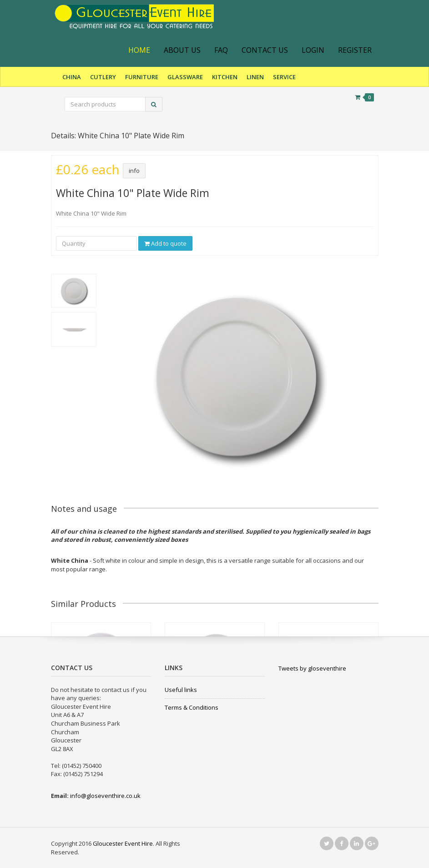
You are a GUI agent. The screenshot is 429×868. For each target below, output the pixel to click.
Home (139, 50)
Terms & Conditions (192, 707)
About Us (182, 50)
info (134, 171)
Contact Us (265, 50)
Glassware (185, 77)
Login (313, 50)
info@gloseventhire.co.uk (105, 796)
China (72, 77)
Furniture (142, 77)
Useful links (181, 690)
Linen (255, 77)
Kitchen (225, 77)
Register (355, 50)
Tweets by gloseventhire (312, 668)
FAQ (221, 50)
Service (284, 77)
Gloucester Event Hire (123, 843)
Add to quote (165, 243)
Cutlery (103, 77)
